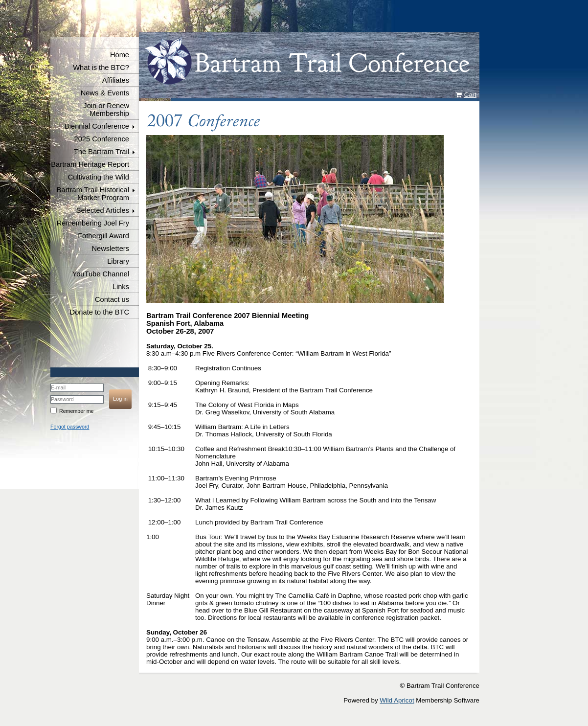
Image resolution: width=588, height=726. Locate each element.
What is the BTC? (101, 68)
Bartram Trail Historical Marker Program (93, 194)
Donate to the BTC (100, 312)
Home (120, 55)
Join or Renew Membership (106, 110)
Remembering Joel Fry (93, 223)
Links (121, 287)
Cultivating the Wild (99, 177)
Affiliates (116, 80)
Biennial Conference (97, 126)
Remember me (76, 411)
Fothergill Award (103, 236)
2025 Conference (102, 139)
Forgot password (70, 427)
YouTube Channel (101, 274)
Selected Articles (103, 210)
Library (118, 261)
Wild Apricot (397, 700)
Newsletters (110, 249)
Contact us (112, 299)
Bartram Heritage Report (90, 164)
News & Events (105, 93)
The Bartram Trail (102, 152)
